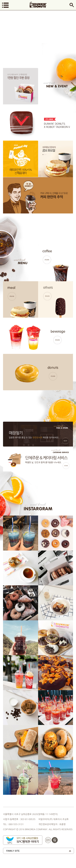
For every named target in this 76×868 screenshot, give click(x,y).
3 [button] (46, 155)
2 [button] (44, 155)
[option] (56, 159)
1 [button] (43, 155)
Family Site (13, 851)
